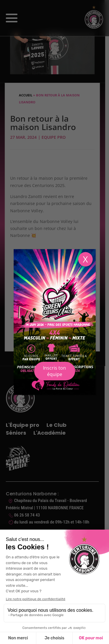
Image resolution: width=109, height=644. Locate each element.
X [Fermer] (85, 259)
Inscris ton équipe (54, 371)
